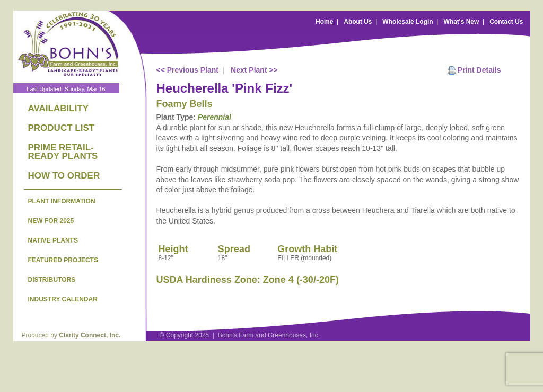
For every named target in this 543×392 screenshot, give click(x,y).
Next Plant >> (254, 70)
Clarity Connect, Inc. (90, 335)
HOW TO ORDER (64, 176)
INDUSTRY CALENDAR (63, 299)
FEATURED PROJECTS (63, 260)
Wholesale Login (408, 22)
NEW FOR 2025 (51, 221)
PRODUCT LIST (62, 128)
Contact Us (506, 22)
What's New (461, 22)
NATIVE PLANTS (53, 240)
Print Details (479, 70)
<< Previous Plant (188, 70)
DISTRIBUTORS (52, 280)
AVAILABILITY (59, 108)
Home (324, 22)
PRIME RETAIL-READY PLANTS (63, 152)
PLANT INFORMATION (62, 201)
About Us (358, 22)
